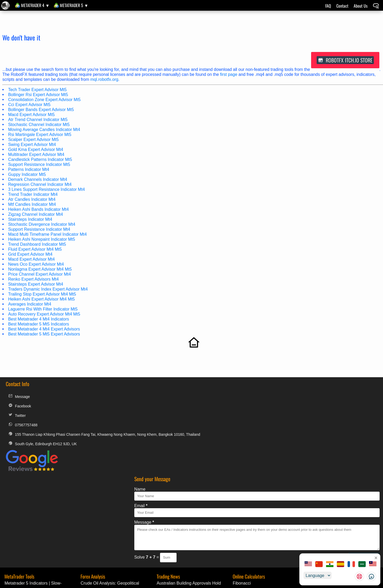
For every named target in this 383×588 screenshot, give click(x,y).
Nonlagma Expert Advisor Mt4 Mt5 (40, 270)
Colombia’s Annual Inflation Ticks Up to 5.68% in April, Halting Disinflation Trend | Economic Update (193, 511)
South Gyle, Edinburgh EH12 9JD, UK (42, 450)
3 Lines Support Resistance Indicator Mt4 (47, 190)
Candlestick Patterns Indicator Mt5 (40, 160)
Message (19, 399)
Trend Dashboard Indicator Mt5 (37, 245)
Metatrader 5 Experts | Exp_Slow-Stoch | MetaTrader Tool (42, 504)
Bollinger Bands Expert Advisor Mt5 (41, 110)
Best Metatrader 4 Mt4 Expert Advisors (44, 330)
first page (229, 75)
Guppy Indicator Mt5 (27, 175)
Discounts (256, 540)
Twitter (17, 418)
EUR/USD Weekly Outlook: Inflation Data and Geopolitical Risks (113, 511)
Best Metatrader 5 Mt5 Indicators (39, 325)
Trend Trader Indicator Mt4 (33, 195)
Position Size (244, 518)
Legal (171, 540)
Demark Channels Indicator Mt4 (38, 180)
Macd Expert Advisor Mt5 (32, 115)
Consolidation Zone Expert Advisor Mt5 (45, 100)
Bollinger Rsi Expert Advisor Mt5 (38, 95)
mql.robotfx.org (105, 80)
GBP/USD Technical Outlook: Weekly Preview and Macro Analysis (115, 504)
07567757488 (22, 427)
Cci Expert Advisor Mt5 (30, 105)
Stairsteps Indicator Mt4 (30, 220)
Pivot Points (243, 525)
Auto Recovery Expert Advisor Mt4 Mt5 (44, 315)
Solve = (183, 464)
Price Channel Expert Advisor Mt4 (40, 275)
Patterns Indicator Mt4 (29, 170)
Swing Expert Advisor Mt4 (32, 145)
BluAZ (314, 518)
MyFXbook (231, 540)
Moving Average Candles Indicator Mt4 (44, 130)
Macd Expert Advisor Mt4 (32, 260)
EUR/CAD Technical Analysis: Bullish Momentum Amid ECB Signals (114, 525)
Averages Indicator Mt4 (30, 305)
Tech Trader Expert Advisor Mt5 (38, 90)
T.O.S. (190, 540)
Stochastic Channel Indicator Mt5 (39, 125)
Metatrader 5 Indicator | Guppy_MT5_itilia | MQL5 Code (33, 511)
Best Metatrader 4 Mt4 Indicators (39, 320)
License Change (330, 540)
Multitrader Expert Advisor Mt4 (36, 155)
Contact (342, 6)
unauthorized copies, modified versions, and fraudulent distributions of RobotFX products (273, 585)
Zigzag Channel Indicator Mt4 (36, 215)
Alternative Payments (290, 540)
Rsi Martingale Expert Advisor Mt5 (40, 135)
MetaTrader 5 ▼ (74, 5)
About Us (361, 6)
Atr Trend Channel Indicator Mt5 (38, 120)
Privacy (209, 540)
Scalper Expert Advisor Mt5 (34, 140)
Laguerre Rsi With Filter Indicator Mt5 (43, 310)
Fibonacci (241, 497)
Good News (319, 511)
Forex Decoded (323, 504)
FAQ (328, 6)
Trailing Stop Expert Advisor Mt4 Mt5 (42, 295)
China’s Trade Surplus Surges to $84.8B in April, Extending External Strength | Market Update (193, 518)
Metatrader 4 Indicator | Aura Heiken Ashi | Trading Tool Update (38, 525)
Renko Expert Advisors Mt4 (34, 280)
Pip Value (241, 511)
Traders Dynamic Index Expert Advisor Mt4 (48, 290)
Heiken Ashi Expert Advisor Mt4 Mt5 (42, 300)
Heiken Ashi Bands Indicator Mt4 (39, 210)
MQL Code (318, 497)
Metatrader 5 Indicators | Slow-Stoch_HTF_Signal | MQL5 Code (35, 497)
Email (177, 413)
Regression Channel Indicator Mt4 (40, 185)
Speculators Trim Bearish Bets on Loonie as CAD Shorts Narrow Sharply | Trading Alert (194, 525)
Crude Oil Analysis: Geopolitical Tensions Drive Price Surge (109, 497)
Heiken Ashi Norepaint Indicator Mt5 (42, 240)
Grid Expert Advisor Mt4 (31, 255)
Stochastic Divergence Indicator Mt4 (42, 225)
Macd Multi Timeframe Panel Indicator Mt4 (48, 235)
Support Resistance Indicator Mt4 (39, 230)
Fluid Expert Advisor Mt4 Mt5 (35, 250)
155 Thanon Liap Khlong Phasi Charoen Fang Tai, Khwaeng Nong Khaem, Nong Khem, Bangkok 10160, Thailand (82, 437)
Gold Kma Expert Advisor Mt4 (36, 150)
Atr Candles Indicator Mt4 (32, 200)
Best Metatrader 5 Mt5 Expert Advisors (44, 335)
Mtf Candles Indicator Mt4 (32, 205)
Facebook (19, 408)
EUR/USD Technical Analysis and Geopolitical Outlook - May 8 (111, 518)
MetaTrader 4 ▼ (35, 5)
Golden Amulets (323, 525)
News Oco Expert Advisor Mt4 (36, 265)
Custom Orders (365, 540)
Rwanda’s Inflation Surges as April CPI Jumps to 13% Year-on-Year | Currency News (192, 504)
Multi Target (243, 504)
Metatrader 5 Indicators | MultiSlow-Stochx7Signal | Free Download (37, 518)
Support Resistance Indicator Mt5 (39, 165)
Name (176, 397)
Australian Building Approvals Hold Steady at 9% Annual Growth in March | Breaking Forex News (193, 497)
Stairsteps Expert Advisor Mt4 (36, 285)
